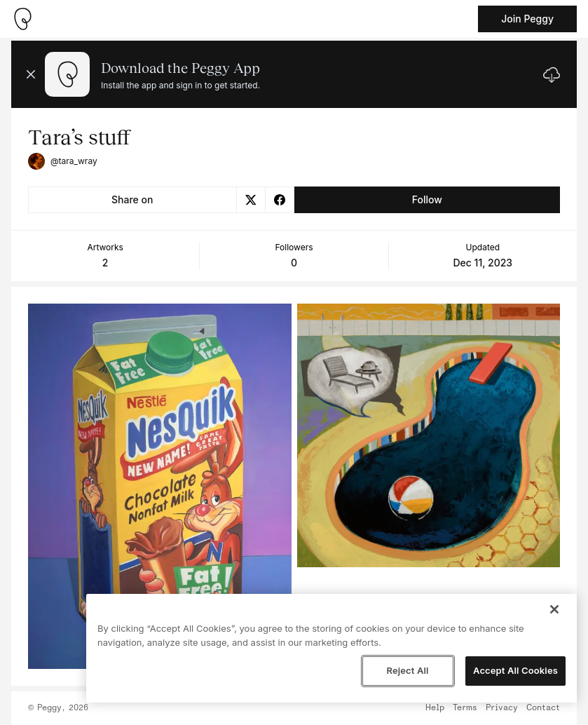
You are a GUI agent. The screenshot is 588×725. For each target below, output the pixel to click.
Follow (427, 199)
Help (435, 708)
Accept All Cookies (515, 670)
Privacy (502, 708)
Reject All (407, 670)
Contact (543, 708)
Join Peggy (527, 19)
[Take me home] (22, 19)
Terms (465, 708)
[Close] (554, 609)
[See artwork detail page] (160, 486)
